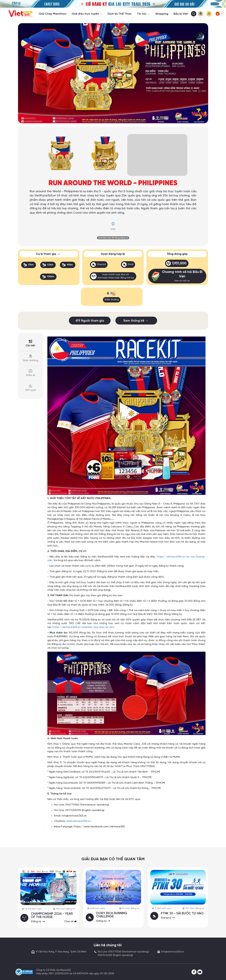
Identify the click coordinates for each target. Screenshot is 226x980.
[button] (219, 14)
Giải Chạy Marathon (53, 14)
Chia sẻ (70, 921)
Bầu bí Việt (181, 14)
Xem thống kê (136, 321)
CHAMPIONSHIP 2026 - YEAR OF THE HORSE (52, 915)
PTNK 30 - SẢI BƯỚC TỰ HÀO (182, 913)
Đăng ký (38, 921)
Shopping (162, 14)
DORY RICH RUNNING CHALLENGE (112, 915)
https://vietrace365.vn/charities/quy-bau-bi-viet (83, 627)
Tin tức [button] (143, 14)
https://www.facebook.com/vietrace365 (99, 827)
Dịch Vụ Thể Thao (120, 14)
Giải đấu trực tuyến (87, 14)
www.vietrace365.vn (78, 821)
